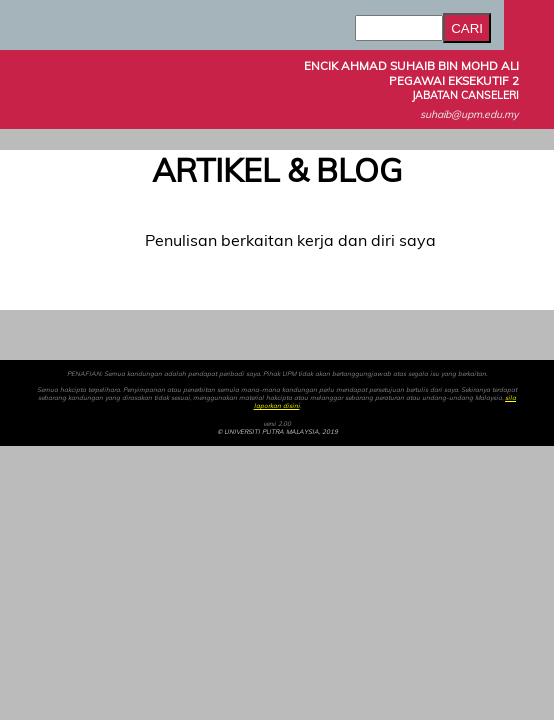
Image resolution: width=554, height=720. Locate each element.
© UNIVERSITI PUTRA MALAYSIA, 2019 (277, 432)
